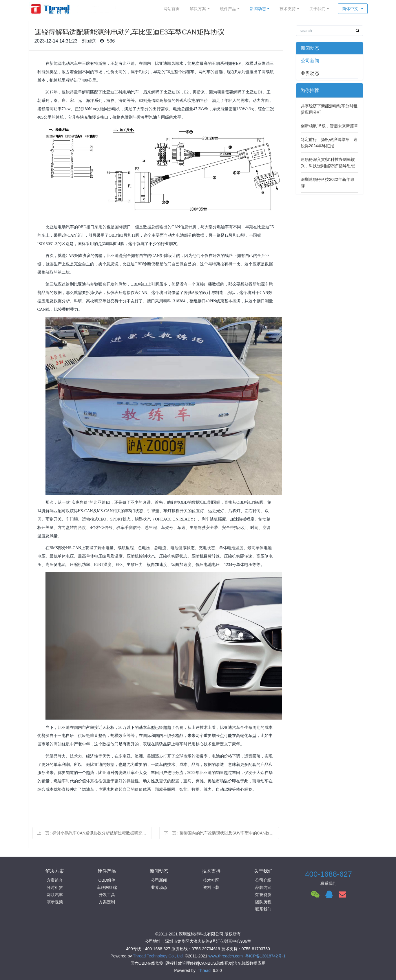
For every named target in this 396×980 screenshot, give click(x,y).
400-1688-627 (329, 874)
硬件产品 (228, 9)
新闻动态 (258, 9)
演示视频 (55, 902)
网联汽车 (55, 895)
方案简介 (55, 880)
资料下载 (211, 887)
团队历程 (263, 902)
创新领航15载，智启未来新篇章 (329, 126)
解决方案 (198, 9)
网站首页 (171, 9)
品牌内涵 (263, 887)
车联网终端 (107, 887)
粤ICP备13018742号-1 (265, 956)
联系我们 (263, 909)
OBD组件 (107, 880)
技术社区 (211, 880)
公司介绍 (263, 880)
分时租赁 (55, 887)
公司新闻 (310, 61)
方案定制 (107, 902)
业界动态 (310, 73)
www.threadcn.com (226, 956)
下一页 (221, 833)
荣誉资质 (263, 895)
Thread (204, 970)
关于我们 (317, 9)
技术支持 (288, 9)
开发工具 (107, 895)
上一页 (95, 833)
